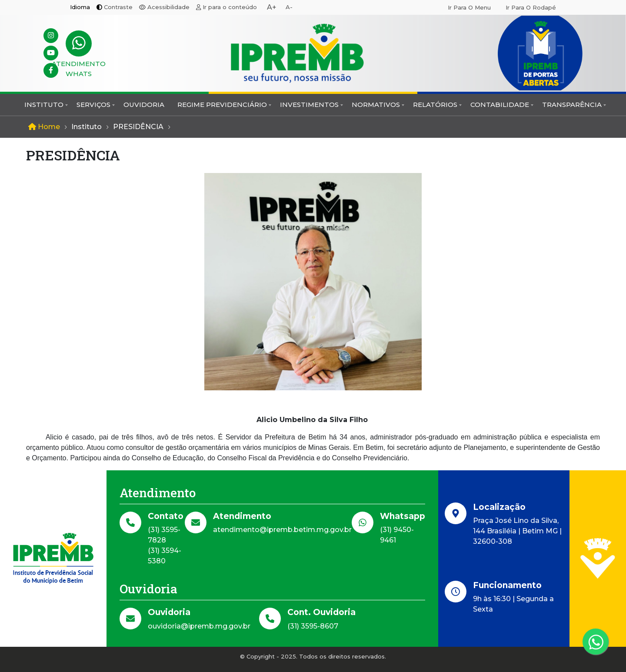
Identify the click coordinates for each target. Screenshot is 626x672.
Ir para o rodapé (531, 7)
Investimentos (309, 105)
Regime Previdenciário (222, 105)
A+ (272, 7)
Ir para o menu (469, 7)
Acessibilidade (168, 7)
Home (44, 127)
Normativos (376, 105)
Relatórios (435, 105)
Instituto (44, 105)
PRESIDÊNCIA (138, 127)
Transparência (572, 105)
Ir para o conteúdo (230, 7)
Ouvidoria (144, 105)
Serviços (93, 105)
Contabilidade (500, 105)
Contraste (118, 7)
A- (289, 7)
